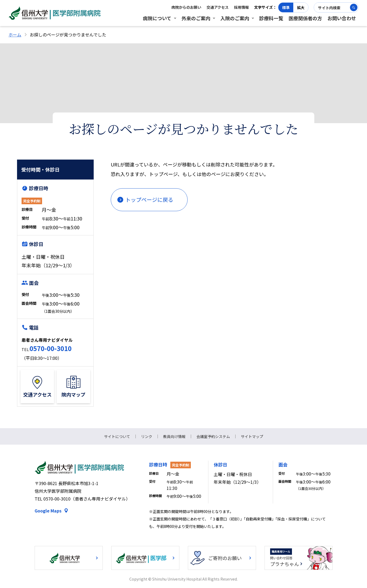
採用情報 (241, 7)
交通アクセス (218, 7)
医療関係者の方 (305, 18)
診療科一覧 (271, 18)
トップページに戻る (149, 200)
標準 (286, 7)
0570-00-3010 (51, 348)
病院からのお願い (186, 7)
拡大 (301, 7)
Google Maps (48, 511)
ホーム (15, 35)
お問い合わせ (342, 18)
